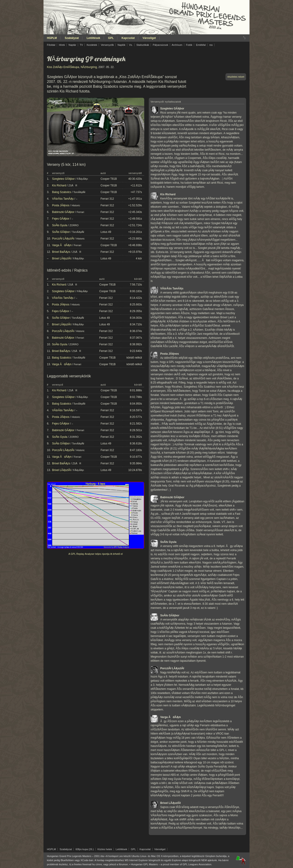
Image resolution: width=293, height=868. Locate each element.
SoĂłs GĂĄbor (61, 232)
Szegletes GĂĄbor (64, 179)
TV (81, 45)
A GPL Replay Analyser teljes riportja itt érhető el (96, 554)
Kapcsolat (128, 38)
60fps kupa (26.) (85, 849)
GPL (111, 38)
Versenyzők (107, 45)
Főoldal (51, 45)
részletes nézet (236, 77)
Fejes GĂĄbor (61, 219)
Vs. (131, 45)
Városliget (149, 38)
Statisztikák (143, 45)
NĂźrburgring (89, 67)
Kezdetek (92, 45)
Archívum (177, 45)
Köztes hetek (105, 849)
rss (211, 45)
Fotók (189, 45)
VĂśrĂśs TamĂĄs (63, 199)
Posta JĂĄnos (61, 205)
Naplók (121, 45)
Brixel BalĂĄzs (61, 252)
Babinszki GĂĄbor (63, 212)
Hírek (62, 45)
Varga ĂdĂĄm (62, 245)
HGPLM (52, 38)
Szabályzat (72, 38)
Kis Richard (59, 185)
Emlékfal (201, 45)
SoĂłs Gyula (60, 225)
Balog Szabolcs (62, 192)
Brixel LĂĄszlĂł (61, 258)
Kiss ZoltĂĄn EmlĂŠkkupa (63, 67)
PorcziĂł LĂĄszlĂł (63, 239)
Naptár (72, 45)
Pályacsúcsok (160, 45)
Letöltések (93, 38)
